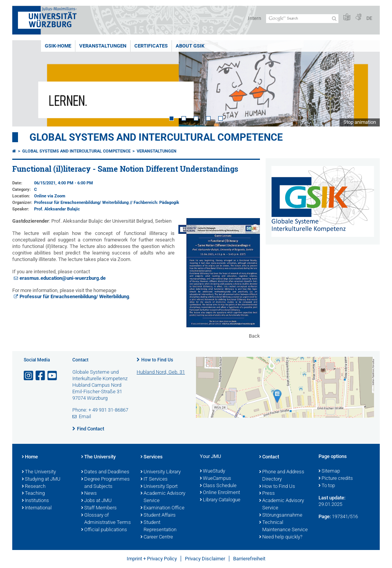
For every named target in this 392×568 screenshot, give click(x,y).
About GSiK (190, 46)
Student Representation (158, 526)
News (89, 494)
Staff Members (99, 508)
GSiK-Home (58, 46)
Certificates (151, 46)
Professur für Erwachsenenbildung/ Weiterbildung (74, 296)
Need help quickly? (281, 537)
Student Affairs (158, 515)
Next (366, 83)
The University (39, 472)
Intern (255, 18)
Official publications (104, 530)
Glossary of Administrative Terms (106, 519)
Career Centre (157, 537)
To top (327, 486)
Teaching (33, 494)
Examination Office (163, 508)
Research (34, 487)
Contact (269, 457)
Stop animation (360, 122)
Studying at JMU (41, 479)
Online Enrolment (220, 493)
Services (152, 457)
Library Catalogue (220, 500)
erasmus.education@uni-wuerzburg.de (63, 278)
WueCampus (216, 479)
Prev (26, 83)
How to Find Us (157, 360)
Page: (325, 516)
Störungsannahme (281, 515)
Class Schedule (218, 486)
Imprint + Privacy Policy (152, 559)
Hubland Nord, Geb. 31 (161, 372)
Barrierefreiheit (249, 559)
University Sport (159, 487)
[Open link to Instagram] (29, 376)
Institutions (35, 501)
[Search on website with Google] (302, 19)
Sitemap (329, 471)
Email (85, 416)
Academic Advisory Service (163, 497)
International (37, 508)
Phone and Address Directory (282, 476)
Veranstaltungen (103, 46)
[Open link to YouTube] (53, 376)
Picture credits (336, 479)
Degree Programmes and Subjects (105, 483)
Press (267, 494)
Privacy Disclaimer (205, 559)
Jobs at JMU (96, 501)
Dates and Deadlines (105, 472)
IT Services (154, 479)
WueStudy (212, 471)
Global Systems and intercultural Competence (76, 151)
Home (30, 457)
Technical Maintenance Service (283, 526)
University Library (161, 472)
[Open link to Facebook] (41, 376)
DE (369, 18)
